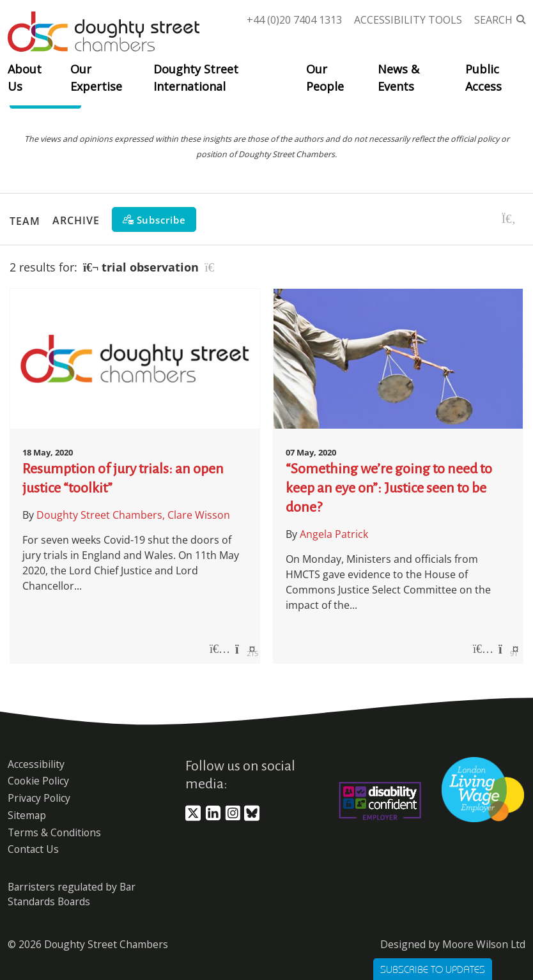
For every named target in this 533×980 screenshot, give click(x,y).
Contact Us (33, 849)
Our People (325, 78)
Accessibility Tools (408, 20)
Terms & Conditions (54, 832)
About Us (25, 78)
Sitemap (27, 815)
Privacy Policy (39, 798)
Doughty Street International (196, 78)
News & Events (398, 78)
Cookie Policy (38, 781)
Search (493, 20)
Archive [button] (76, 220)
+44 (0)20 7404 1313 (294, 20)
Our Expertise (96, 78)
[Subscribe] (154, 219)
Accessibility (36, 764)
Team (25, 220)
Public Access (483, 78)
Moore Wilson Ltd (484, 944)
